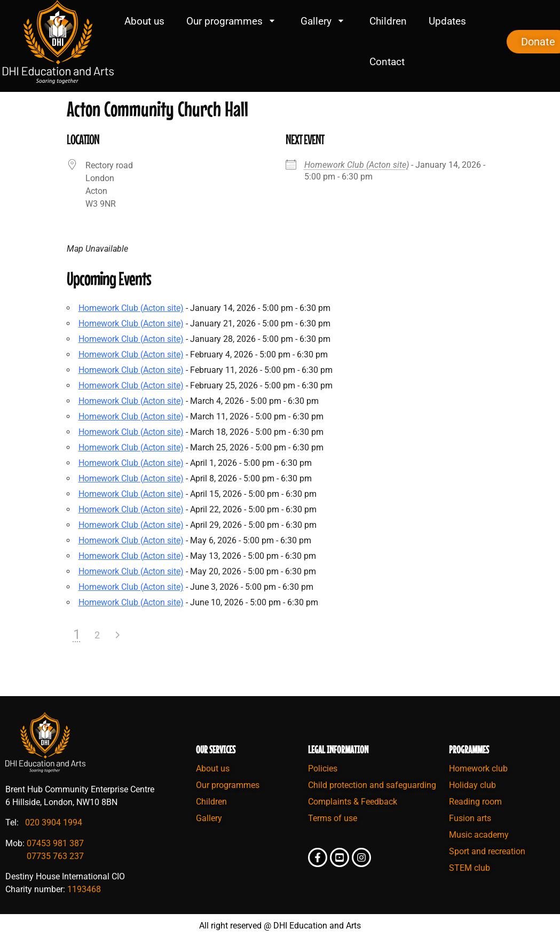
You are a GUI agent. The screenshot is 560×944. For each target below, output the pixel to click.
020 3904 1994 (54, 822)
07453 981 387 (55, 843)
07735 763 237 (55, 856)
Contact (387, 62)
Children (388, 21)
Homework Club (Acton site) (357, 165)
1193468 (84, 889)
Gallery (324, 21)
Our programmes (232, 21)
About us (144, 21)
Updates (447, 21)
